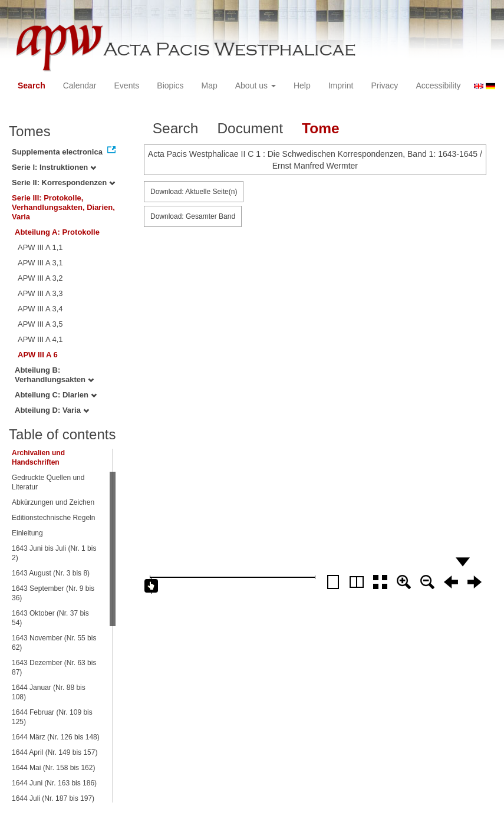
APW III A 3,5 (40, 324)
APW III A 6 (38, 355)
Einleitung (27, 533)
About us (256, 85)
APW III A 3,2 (40, 278)
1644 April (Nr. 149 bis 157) (55, 752)
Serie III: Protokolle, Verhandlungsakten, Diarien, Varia (63, 207)
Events (127, 85)
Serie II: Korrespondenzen (63, 182)
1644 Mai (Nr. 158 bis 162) (53, 768)
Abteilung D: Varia (52, 410)
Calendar (80, 85)
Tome (321, 128)
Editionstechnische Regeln (53, 518)
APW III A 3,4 (40, 309)
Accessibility (438, 85)
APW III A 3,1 (40, 263)
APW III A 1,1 (40, 247)
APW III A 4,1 (40, 339)
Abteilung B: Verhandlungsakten (54, 375)
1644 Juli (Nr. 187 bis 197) (53, 798)
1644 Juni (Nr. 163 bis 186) (54, 783)
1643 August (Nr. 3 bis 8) (51, 573)
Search (32, 85)
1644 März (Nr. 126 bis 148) (56, 737)
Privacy (384, 85)
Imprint (341, 85)
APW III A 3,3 (40, 293)
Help (302, 85)
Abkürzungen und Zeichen (53, 502)
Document (250, 128)
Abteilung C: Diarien (56, 395)
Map (209, 85)
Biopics (170, 85)
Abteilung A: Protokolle (57, 232)
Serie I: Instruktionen (54, 167)
